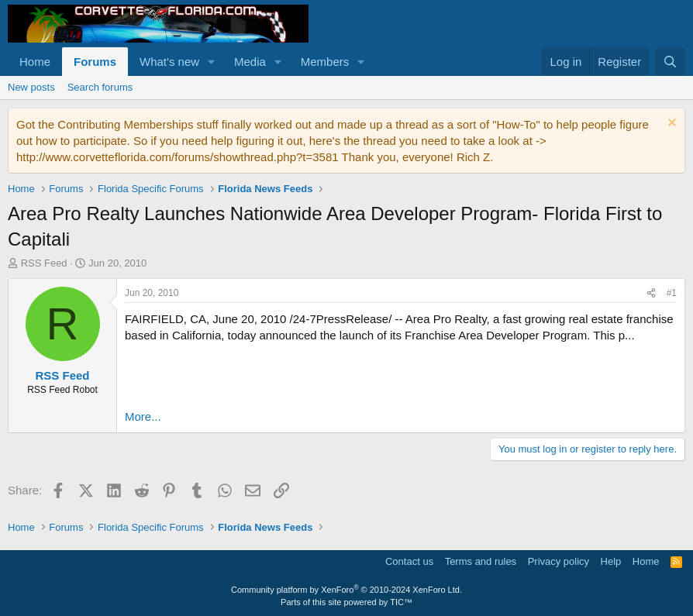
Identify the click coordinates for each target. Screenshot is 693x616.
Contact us (409, 561)
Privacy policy (559, 561)
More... (143, 416)
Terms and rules (481, 561)
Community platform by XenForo (346, 590)
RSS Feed (44, 263)
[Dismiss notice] (670, 124)
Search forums (100, 87)
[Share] (651, 293)
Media (250, 62)
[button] (212, 62)
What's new (169, 62)
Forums (95, 62)
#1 (672, 293)
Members (325, 62)
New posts (31, 87)
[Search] (670, 62)
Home (35, 62)
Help (611, 561)
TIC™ (401, 602)
